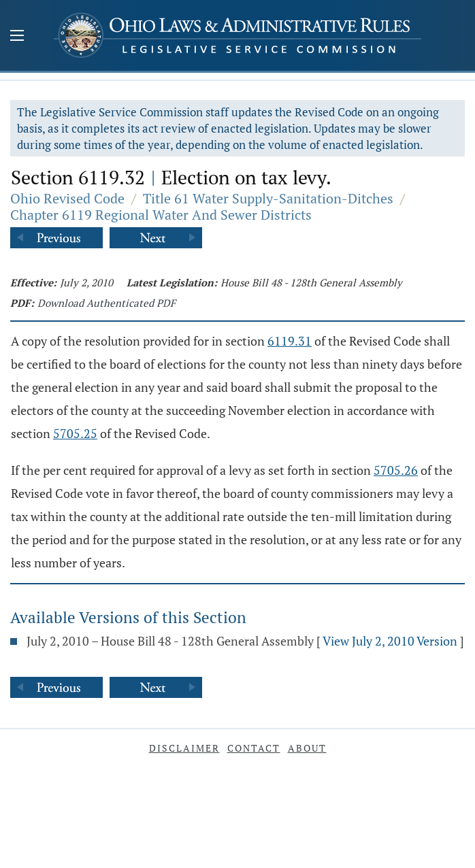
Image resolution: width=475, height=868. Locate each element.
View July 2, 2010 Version (390, 641)
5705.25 (75, 433)
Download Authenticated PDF (107, 303)
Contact (254, 748)
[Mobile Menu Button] (17, 37)
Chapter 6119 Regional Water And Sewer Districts (161, 215)
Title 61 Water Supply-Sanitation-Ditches (268, 198)
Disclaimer (184, 748)
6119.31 (290, 341)
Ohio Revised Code (67, 198)
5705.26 (396, 470)
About (307, 748)
